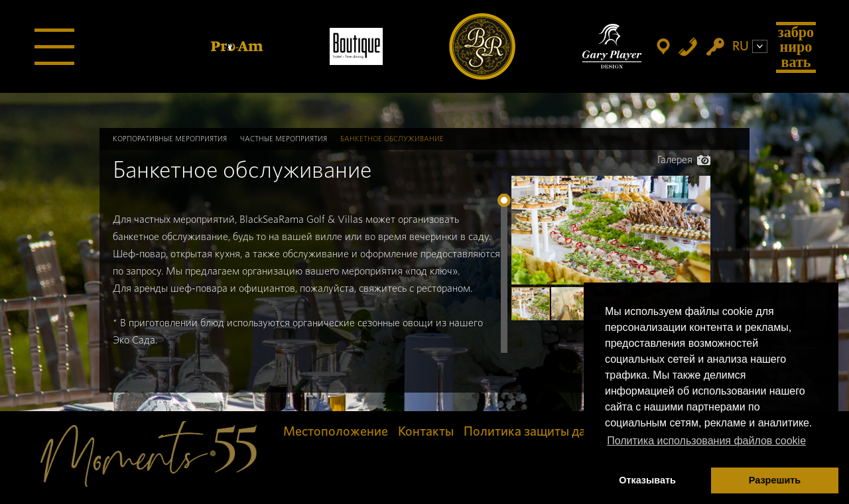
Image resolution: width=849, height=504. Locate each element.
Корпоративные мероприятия (170, 139)
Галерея (684, 160)
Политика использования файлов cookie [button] (706, 441)
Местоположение (336, 432)
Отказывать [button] (647, 480)
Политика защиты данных (539, 432)
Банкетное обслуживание (392, 139)
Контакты (426, 432)
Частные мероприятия (284, 139)
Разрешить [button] (775, 480)
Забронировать (796, 47)
